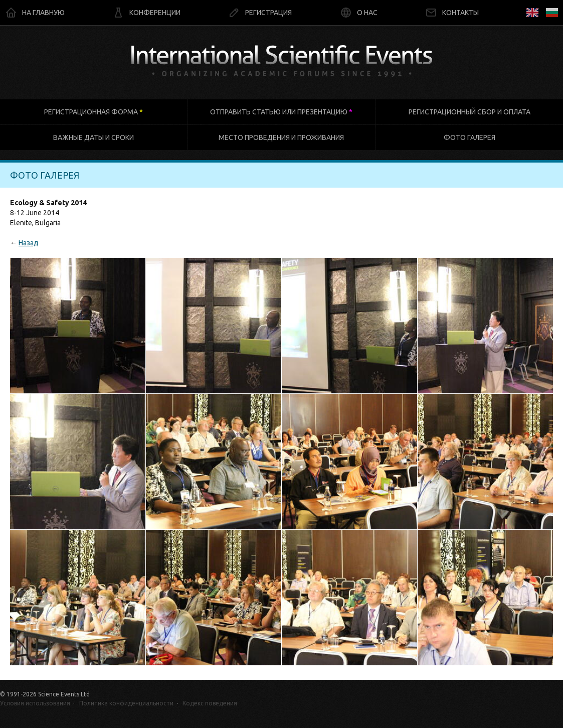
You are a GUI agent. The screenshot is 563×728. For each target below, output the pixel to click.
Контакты (452, 13)
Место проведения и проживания (281, 137)
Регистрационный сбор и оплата (470, 112)
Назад (29, 243)
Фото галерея (470, 137)
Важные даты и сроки (93, 137)
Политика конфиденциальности (126, 703)
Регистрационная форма (93, 112)
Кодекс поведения (210, 703)
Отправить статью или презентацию (281, 112)
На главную (35, 13)
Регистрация (260, 13)
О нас (359, 13)
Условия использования (35, 703)
